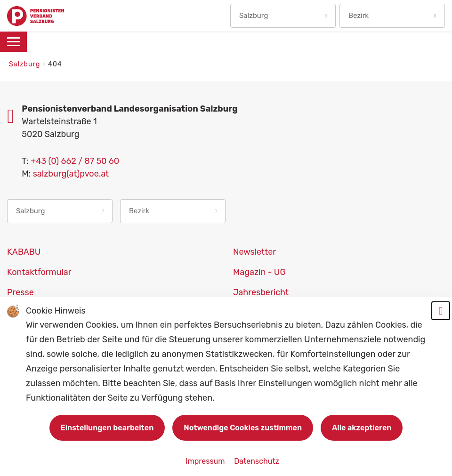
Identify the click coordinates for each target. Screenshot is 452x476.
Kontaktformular (39, 272)
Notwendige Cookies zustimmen (243, 428)
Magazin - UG (259, 272)
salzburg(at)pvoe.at (71, 174)
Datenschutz (256, 461)
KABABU (24, 252)
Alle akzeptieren (362, 428)
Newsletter (254, 252)
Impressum (206, 461)
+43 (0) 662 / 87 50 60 (75, 161)
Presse (20, 292)
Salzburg (26, 64)
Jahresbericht (261, 292)
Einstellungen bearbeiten (107, 428)
